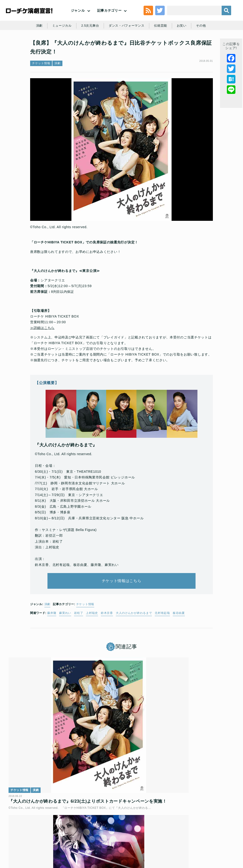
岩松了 (79, 642)
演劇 (47, 46)
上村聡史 (92, 642)
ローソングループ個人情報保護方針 (195, 826)
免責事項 (133, 834)
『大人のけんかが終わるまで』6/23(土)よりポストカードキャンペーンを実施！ (44, 761)
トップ (29, 826)
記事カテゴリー (110, 18)
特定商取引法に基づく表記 (104, 834)
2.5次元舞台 (100, 46)
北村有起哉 (162, 642)
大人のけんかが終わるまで (134, 642)
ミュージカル (71, 46)
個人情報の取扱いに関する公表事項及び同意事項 (132, 826)
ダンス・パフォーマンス (139, 46)
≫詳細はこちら (42, 350)
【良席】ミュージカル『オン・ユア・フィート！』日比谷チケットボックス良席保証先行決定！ (121, 761)
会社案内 (151, 834)
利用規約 (45, 826)
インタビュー (174, 743)
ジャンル (78, 18)
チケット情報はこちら (122, 606)
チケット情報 (41, 89)
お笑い (196, 46)
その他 (217, 46)
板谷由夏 (179, 642)
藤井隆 (52, 642)
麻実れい (65, 642)
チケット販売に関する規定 (75, 826)
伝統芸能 (175, 46)
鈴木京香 (107, 642)
